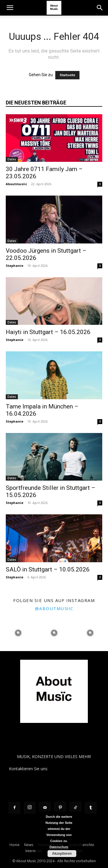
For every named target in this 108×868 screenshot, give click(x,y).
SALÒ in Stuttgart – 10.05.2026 (48, 569)
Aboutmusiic (16, 184)
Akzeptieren (62, 854)
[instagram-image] (18, 633)
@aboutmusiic (54, 608)
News (29, 845)
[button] (10, 8)
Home (15, 845)
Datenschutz (59, 847)
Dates (12, 159)
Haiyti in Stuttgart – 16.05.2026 (48, 332)
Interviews (34, 851)
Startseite (67, 75)
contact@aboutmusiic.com (74, 769)
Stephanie (15, 266)
